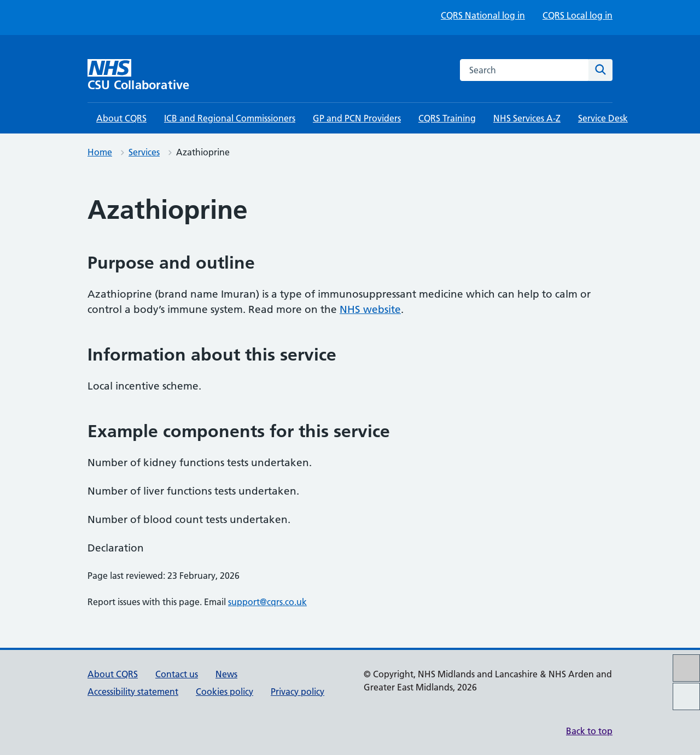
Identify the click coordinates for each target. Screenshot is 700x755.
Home (100, 152)
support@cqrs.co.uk (267, 602)
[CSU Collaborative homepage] (150, 75)
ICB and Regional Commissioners (230, 118)
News (226, 674)
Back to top (589, 731)
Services (144, 152)
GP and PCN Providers (357, 118)
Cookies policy (224, 692)
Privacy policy (297, 692)
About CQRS (121, 118)
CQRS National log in (483, 15)
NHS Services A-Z (527, 118)
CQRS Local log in (577, 15)
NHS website (370, 309)
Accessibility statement (133, 692)
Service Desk (603, 118)
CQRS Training (447, 118)
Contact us (177, 674)
